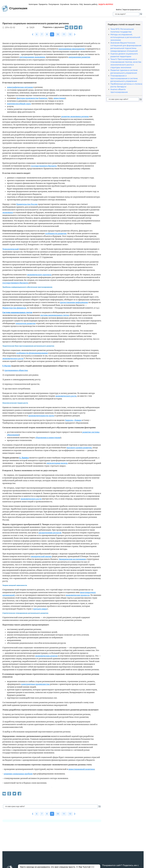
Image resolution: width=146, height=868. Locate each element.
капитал (43, 98)
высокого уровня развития (79, 448)
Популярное (54, 4)
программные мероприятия (72, 49)
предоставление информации (74, 302)
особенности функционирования (32, 353)
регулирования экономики (32, 57)
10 (58, 34)
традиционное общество (16, 370)
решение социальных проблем (18, 774)
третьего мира (40, 609)
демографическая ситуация (20, 87)
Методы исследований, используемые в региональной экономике (125, 37)
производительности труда (41, 416)
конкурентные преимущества (35, 684)
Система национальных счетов (17, 312)
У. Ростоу (7, 366)
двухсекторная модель (57, 463)
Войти (119, 10)
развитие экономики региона (75, 116)
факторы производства (27, 98)
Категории (33, 4)
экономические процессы (78, 595)
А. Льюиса (24, 458)
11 (64, 34)
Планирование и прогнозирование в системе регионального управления (124, 78)
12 (70, 34)
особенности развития (56, 233)
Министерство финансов (14, 308)
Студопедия (15, 8)
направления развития (80, 57)
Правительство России (27, 204)
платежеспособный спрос (19, 104)
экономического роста (13, 358)
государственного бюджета (44, 166)
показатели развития (26, 323)
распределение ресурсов (50, 533)
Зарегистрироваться (132, 10)
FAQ (81, 4)
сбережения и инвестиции (48, 438)
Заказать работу (91, 4)
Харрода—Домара (73, 420)
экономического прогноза (39, 275)
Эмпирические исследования (72, 559)
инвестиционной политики (81, 769)
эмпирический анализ (41, 556)
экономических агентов (46, 656)
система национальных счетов (55, 315)
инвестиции (59, 98)
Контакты (74, 4)
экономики (8, 212)
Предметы (43, 4)
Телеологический (11, 249)
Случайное (65, 4)
